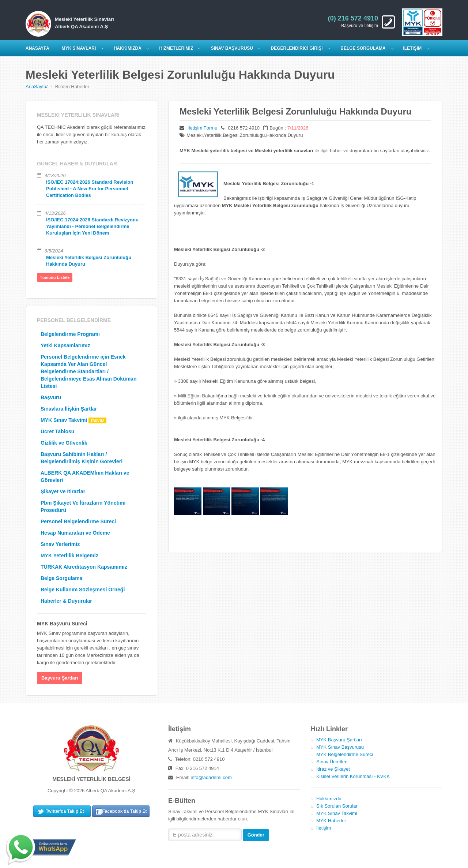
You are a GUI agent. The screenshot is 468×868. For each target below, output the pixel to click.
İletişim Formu (203, 128)
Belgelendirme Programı (70, 334)
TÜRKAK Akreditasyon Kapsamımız (84, 567)
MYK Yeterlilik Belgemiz (69, 555)
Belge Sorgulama (363, 48)
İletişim (324, 828)
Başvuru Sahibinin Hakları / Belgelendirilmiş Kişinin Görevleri (82, 458)
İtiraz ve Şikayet (333, 769)
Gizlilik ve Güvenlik (64, 443)
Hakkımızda (329, 799)
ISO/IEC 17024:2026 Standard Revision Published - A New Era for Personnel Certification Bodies (90, 189)
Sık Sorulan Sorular (337, 806)
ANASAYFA (37, 48)
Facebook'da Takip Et (124, 811)
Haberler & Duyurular (66, 601)
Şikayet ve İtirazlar (63, 491)
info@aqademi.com (211, 777)
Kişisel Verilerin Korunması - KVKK (353, 776)
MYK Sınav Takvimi (73, 420)
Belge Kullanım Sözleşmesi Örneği (83, 590)
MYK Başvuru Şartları (339, 740)
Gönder (256, 835)
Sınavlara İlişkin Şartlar (69, 409)
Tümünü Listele (55, 277)
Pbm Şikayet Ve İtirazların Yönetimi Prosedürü (83, 506)
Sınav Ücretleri (332, 762)
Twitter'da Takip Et (65, 811)
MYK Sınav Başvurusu (340, 747)
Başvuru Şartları (60, 678)
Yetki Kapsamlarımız (65, 345)
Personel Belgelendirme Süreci (78, 521)
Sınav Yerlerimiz (60, 544)
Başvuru (51, 397)
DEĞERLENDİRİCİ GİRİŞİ (297, 48)
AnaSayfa (36, 87)
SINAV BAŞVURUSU (232, 48)
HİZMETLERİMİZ (176, 48)
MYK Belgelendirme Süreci (345, 754)
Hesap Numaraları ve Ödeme (75, 533)
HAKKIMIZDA (128, 48)
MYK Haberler (331, 821)
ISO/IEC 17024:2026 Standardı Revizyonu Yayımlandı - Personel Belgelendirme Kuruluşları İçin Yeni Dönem (92, 226)
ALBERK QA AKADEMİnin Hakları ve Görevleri (85, 476)
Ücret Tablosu (57, 431)
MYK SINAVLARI (79, 48)
